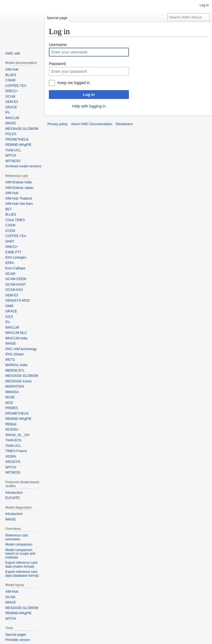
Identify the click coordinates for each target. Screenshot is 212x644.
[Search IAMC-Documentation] (189, 17)
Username (58, 45)
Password (57, 64)
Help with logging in (89, 106)
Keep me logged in (74, 83)
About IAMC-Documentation (92, 124)
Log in (89, 95)
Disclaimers (124, 124)
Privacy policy (58, 124)
